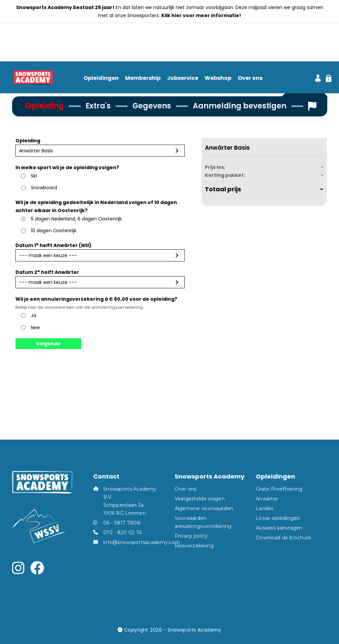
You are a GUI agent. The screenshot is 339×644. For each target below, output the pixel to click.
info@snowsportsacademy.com (142, 542)
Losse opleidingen (278, 518)
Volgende (48, 344)
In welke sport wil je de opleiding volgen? (67, 167)
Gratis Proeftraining (279, 489)
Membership (143, 78)
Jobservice (183, 78)
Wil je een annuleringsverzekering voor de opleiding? (96, 303)
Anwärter (267, 499)
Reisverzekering (194, 546)
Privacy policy (191, 536)
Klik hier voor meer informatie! (201, 15)
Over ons (250, 78)
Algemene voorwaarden (204, 508)
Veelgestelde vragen (200, 499)
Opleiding (28, 141)
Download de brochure (284, 538)
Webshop (218, 78)
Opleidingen (101, 78)
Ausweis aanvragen (279, 528)
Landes (265, 508)
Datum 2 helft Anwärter (47, 272)
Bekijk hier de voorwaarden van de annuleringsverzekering (79, 307)
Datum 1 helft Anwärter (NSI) (53, 245)
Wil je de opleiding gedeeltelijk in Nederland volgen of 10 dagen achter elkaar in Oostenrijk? (96, 206)
